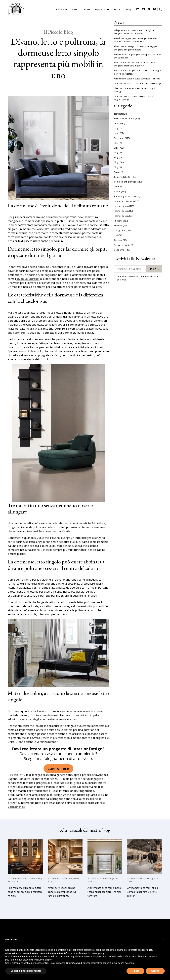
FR (149, 9)
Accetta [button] (155, 971)
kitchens (118, 221)
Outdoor (118, 240)
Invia (153, 269)
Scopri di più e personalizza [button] (26, 971)
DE (155, 9)
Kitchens (118, 226)
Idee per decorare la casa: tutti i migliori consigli (137, 83)
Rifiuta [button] (135, 971)
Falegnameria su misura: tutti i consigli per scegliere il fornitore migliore (135, 32)
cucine (117, 192)
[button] (163, 939)
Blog (129, 9)
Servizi (76, 9)
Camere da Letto (122, 177)
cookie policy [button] (98, 953)
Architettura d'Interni (124, 119)
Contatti (117, 9)
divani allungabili (28, 279)
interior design (121, 206)
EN (143, 9)
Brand (88, 9)
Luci (116, 235)
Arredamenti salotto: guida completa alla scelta (137, 79)
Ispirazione (102, 9)
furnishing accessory (124, 196)
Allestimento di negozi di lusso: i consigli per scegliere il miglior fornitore (136, 48)
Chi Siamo (62, 9)
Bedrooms (119, 138)
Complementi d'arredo (125, 182)
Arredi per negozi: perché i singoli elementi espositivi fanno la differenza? (135, 40)
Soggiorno (119, 250)
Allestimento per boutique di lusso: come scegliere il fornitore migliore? (134, 64)
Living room (120, 230)
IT (138, 9)
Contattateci (17, 807)
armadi (117, 123)
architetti (118, 114)
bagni (117, 128)
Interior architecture (124, 201)
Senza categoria (122, 245)
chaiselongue (17, 333)
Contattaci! (58, 769)
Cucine (117, 187)
